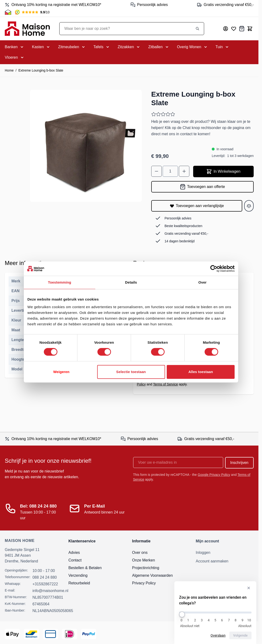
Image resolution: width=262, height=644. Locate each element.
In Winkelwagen (223, 171)
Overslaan (218, 635)
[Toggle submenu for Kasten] (41, 47)
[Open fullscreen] (86, 146)
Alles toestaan (201, 372)
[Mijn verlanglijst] (234, 29)
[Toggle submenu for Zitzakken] (129, 47)
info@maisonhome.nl (50, 591)
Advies (74, 553)
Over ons (140, 553)
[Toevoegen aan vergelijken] (249, 206)
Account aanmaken (212, 561)
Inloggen (203, 553)
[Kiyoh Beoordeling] (32, 12)
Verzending (78, 575)
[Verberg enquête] (249, 588)
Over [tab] (203, 282)
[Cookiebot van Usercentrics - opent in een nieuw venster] (214, 269)
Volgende (240, 635)
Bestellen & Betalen (85, 568)
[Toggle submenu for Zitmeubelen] (72, 47)
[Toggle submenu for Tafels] (102, 47)
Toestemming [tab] (60, 282)
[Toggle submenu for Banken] (15, 47)
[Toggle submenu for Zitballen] (159, 47)
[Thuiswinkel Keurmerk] (8, 12)
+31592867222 (45, 584)
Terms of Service (166, 384)
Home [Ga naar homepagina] (9, 70)
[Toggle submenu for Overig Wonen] (192, 47)
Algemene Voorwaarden (153, 575)
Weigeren (61, 372)
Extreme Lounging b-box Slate (41, 70)
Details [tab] (131, 282)
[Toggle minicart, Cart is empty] (250, 29)
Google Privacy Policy (214, 475)
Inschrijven (239, 463)
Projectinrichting (146, 568)
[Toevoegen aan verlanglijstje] (197, 206)
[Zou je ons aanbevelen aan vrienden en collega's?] (215, 613)
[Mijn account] (226, 29)
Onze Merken (144, 560)
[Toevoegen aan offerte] (202, 187)
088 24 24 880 (45, 577)
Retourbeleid (79, 583)
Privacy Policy (144, 583)
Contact (75, 560)
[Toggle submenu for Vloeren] (15, 57)
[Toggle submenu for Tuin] (223, 47)
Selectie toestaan (131, 372)
